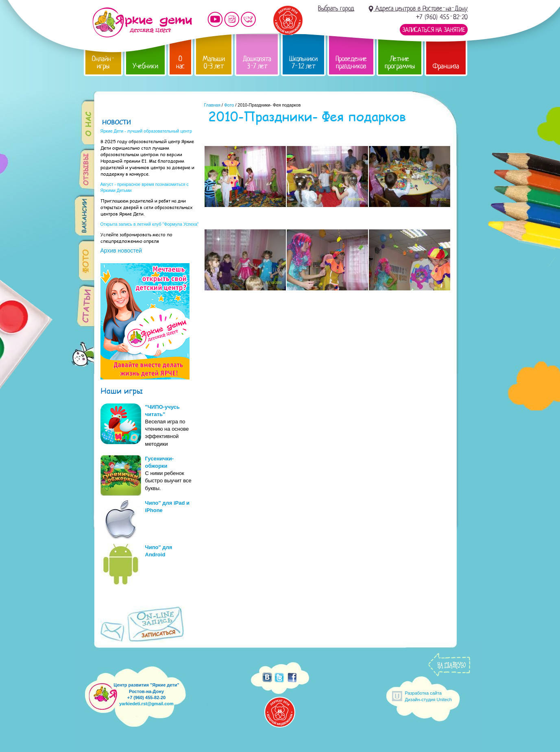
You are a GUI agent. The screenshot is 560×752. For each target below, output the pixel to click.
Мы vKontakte (248, 19)
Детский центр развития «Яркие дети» (142, 22)
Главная (212, 105)
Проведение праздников (351, 62)
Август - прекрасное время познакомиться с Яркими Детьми (145, 187)
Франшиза (446, 66)
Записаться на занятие (434, 30)
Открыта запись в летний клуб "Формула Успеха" (150, 224)
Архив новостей (121, 251)
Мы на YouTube (215, 19)
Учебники (145, 66)
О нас (180, 62)
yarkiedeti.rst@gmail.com (146, 704)
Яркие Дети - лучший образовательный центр (146, 131)
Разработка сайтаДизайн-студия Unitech (428, 696)
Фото (229, 105)
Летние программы (400, 62)
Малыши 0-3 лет (214, 62)
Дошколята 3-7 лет (257, 62)
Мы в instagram (232, 19)
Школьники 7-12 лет (303, 62)
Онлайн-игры (103, 62)
